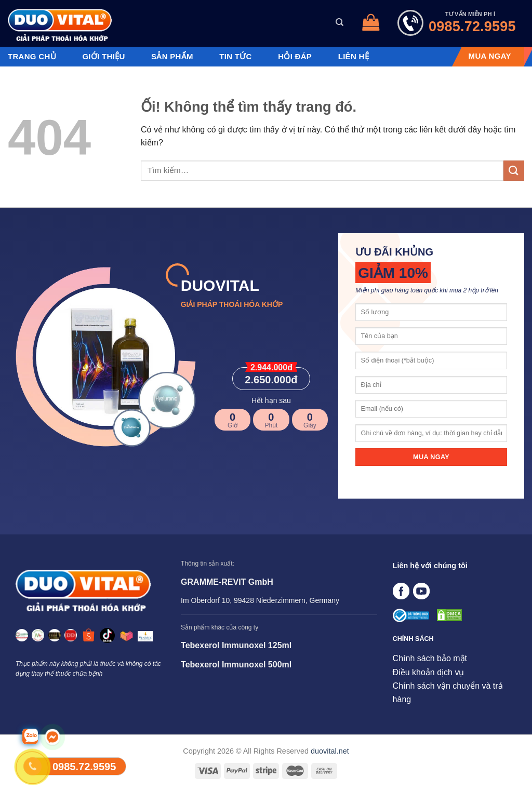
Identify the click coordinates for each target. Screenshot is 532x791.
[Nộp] (514, 171)
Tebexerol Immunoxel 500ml (236, 665)
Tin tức (235, 57)
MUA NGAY (490, 56)
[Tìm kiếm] (340, 22)
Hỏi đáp (295, 57)
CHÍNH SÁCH (413, 639)
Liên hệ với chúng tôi (430, 566)
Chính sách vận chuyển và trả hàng (448, 693)
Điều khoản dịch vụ (429, 672)
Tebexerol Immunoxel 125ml (236, 645)
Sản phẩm (172, 57)
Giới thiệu (103, 57)
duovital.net (330, 751)
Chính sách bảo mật (430, 658)
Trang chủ (32, 57)
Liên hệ (354, 57)
